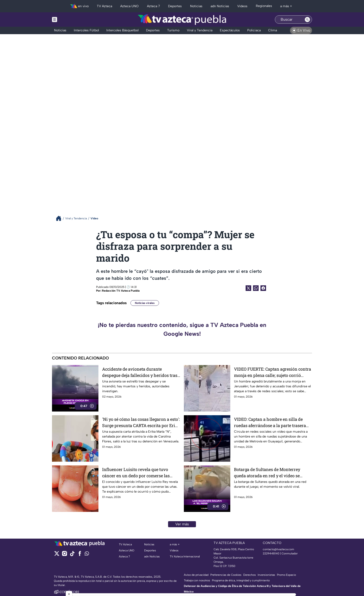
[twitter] (57, 555)
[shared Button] (256, 288)
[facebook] (80, 555)
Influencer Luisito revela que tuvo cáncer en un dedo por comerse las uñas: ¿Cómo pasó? (136, 473)
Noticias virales (145, 303)
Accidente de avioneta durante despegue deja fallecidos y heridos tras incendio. (140, 372)
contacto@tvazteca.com (278, 549)
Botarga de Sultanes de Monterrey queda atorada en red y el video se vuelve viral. (267, 473)
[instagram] (64, 555)
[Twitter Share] (248, 288)
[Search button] (307, 20)
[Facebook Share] (263, 288)
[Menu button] (71, 20)
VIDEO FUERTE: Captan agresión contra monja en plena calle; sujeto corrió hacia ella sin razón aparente (273, 372)
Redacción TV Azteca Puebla (121, 291)
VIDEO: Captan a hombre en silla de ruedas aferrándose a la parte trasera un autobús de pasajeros (270, 422)
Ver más (182, 524)
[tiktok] (72, 555)
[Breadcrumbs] (60, 218)
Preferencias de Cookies (226, 575)
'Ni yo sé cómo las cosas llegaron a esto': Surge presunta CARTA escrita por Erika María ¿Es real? (141, 422)
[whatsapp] (87, 555)
